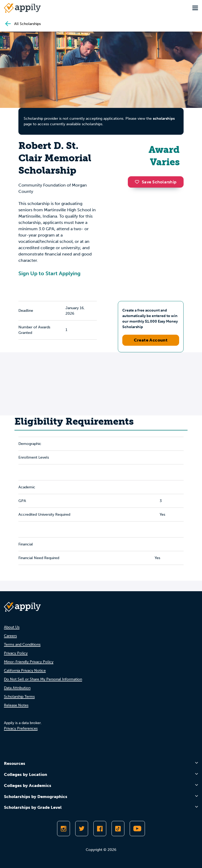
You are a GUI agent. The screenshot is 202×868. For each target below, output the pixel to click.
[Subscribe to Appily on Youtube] (137, 829)
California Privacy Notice (25, 671)
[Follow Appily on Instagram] (64, 829)
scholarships (164, 119)
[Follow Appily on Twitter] (82, 829)
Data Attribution (17, 688)
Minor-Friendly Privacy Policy (29, 662)
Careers (10, 636)
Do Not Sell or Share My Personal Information (43, 679)
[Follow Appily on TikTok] (118, 829)
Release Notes (16, 705)
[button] (138, 182)
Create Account (151, 340)
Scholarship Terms (19, 697)
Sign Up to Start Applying (49, 273)
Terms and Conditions (22, 644)
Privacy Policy (16, 653)
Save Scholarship (156, 182)
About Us (12, 627)
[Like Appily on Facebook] (100, 829)
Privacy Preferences (21, 728)
